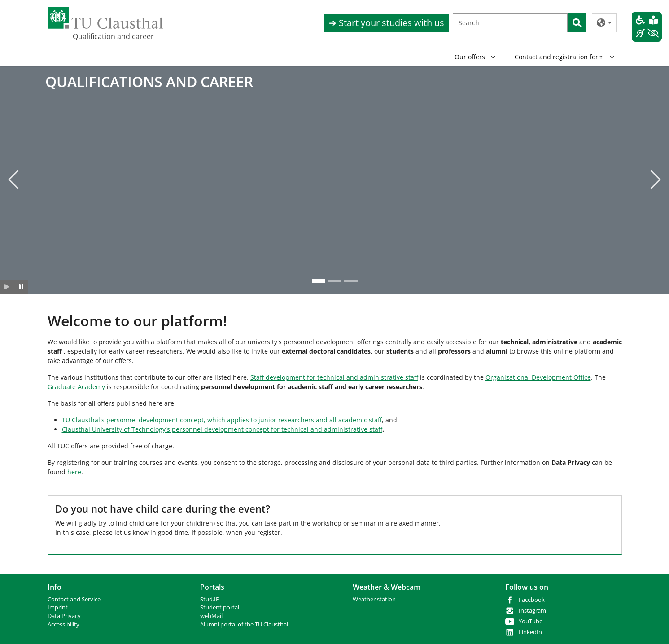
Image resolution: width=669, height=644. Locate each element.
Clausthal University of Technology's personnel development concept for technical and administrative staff (222, 429)
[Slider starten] (7, 287)
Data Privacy (64, 616)
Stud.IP (210, 599)
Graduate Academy (76, 387)
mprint (59, 607)
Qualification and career (113, 36)
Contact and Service (74, 599)
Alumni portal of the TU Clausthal (244, 624)
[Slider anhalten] (21, 287)
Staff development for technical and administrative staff (334, 377)
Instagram (532, 611)
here (74, 472)
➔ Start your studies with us (387, 23)
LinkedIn (530, 632)
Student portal (220, 607)
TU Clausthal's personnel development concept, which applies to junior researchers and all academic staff (222, 420)
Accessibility (63, 624)
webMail (211, 616)
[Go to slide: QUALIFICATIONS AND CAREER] (319, 281)
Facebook (532, 600)
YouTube (531, 621)
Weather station (374, 599)
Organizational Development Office (538, 377)
